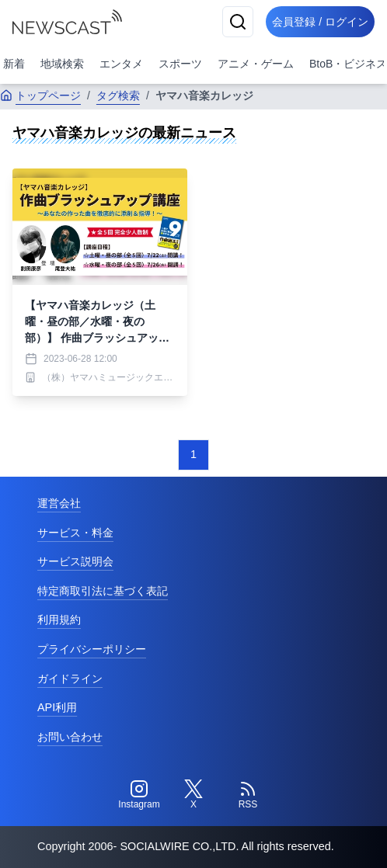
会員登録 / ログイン (320, 22)
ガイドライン (70, 679)
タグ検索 (118, 95)
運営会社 (59, 503)
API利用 (57, 707)
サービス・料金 (75, 533)
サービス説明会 (75, 561)
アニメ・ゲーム (256, 64)
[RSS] (248, 795)
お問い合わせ (70, 737)
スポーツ (180, 64)
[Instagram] (139, 795)
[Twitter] (193, 795)
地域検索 (62, 64)
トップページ (40, 95)
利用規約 (59, 620)
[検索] (238, 22)
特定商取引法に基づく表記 (103, 591)
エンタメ (121, 64)
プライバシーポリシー (92, 649)
